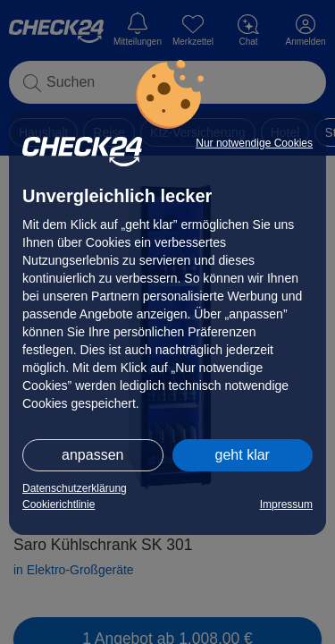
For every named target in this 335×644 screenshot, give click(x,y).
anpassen (92, 455)
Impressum (286, 504)
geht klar (243, 455)
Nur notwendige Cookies (254, 143)
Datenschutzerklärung (75, 488)
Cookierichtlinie (59, 504)
